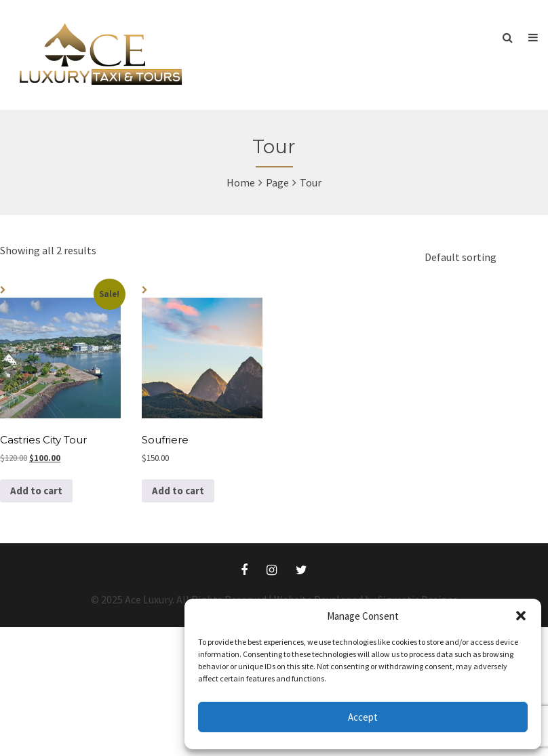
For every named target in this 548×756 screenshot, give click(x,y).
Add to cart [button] (36, 491)
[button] (521, 616)
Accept (363, 717)
